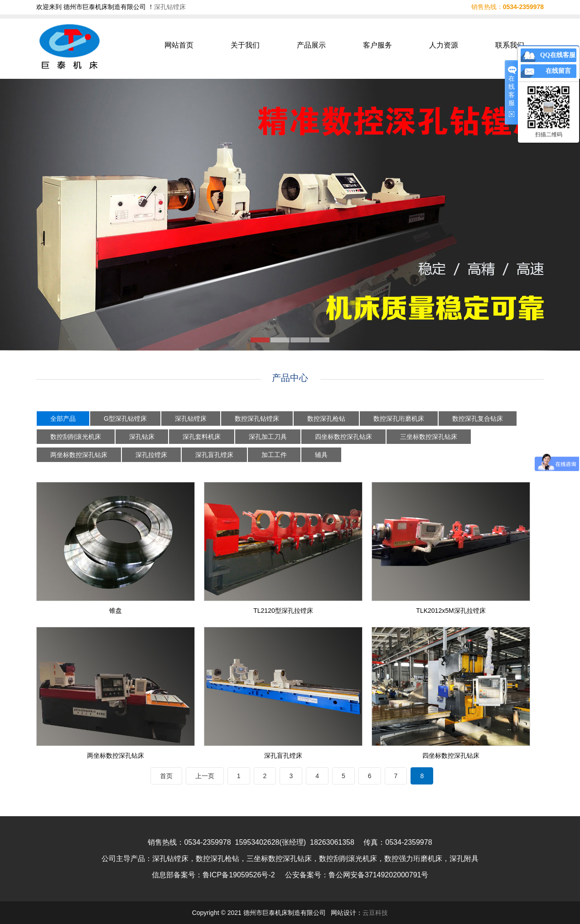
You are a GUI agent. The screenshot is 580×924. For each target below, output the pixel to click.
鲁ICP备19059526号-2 (239, 875)
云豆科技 (375, 913)
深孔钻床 (142, 437)
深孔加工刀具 (268, 437)
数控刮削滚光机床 (76, 437)
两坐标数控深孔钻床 (79, 455)
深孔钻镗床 (170, 7)
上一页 (205, 776)
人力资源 (444, 45)
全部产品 (63, 419)
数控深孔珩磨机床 (399, 419)
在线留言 (558, 71)
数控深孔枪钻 (326, 419)
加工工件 (274, 455)
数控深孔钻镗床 (257, 419)
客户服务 (377, 45)
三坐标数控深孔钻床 (429, 437)
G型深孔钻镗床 (125, 419)
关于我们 (245, 45)
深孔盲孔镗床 (214, 455)
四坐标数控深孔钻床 (343, 437)
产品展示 (311, 45)
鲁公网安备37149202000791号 (379, 875)
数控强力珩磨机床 (413, 859)
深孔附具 (464, 859)
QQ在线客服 (558, 55)
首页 (166, 776)
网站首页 (179, 45)
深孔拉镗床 (151, 455)
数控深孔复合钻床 (478, 419)
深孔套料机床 (202, 437)
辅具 (321, 455)
